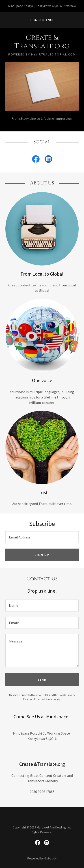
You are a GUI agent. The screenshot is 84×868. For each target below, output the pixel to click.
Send (42, 680)
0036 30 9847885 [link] (42, 20)
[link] (42, 42)
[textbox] (42, 537)
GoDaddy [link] (51, 858)
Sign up (42, 555)
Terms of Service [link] (45, 699)
